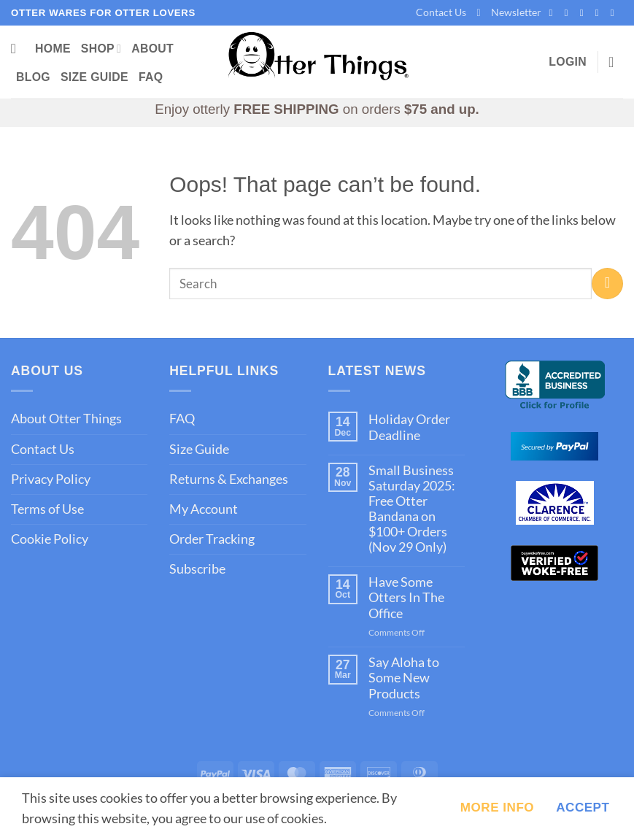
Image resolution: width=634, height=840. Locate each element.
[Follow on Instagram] (569, 13)
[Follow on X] (585, 13)
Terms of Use (47, 509)
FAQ (151, 77)
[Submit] (607, 284)
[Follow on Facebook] (553, 13)
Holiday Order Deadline (409, 427)
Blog (33, 77)
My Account (204, 509)
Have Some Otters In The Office (406, 597)
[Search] (18, 49)
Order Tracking (212, 539)
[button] (509, 13)
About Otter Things (66, 419)
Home (53, 49)
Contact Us (441, 12)
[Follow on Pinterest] (600, 13)
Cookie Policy (50, 539)
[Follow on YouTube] (615, 13)
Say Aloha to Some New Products (404, 678)
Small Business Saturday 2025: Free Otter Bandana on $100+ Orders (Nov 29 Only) (412, 509)
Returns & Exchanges (229, 479)
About (152, 49)
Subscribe (197, 569)
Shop (101, 49)
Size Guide (94, 77)
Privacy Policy (51, 479)
